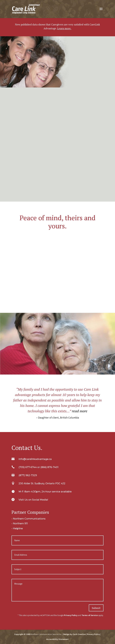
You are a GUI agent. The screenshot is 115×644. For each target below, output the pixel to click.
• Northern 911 (20, 523)
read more (80, 411)
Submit (96, 608)
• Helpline (17, 528)
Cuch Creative (79, 634)
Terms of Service (90, 615)
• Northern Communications (29, 519)
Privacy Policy (71, 615)
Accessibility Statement (57, 639)
